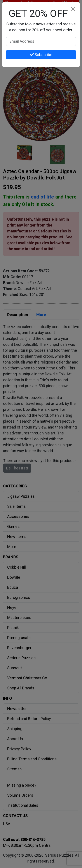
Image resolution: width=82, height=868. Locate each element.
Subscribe (41, 55)
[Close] (73, 9)
